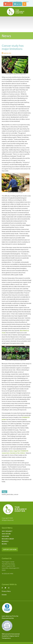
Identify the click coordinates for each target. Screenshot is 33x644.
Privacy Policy (6, 591)
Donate (8, 4)
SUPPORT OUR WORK (10, 549)
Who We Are (6, 534)
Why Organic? (7, 531)
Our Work (5, 536)
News (6, 2)
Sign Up (18, 4)
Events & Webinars (16, 2)
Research (5, 541)
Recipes (4, 544)
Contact (26, 2)
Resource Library (8, 539)
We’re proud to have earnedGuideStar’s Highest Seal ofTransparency (11, 636)
